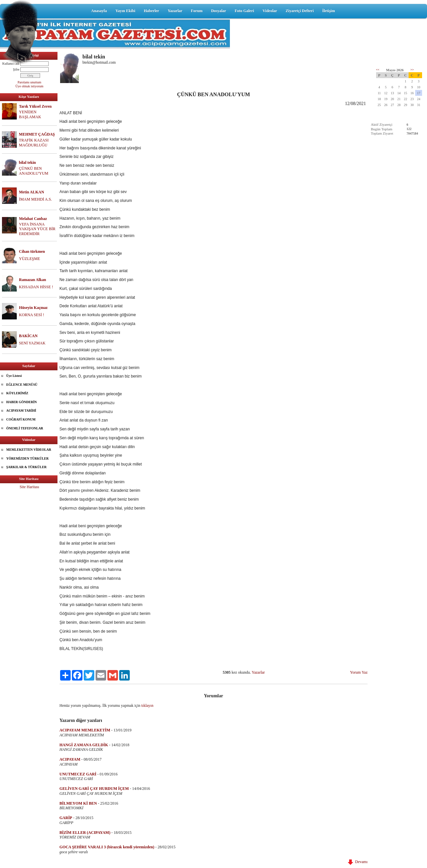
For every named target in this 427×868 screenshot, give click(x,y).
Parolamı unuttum (30, 82)
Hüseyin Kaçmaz (33, 308)
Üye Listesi (14, 376)
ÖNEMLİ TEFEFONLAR (25, 428)
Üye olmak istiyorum (29, 86)
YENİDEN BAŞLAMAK (30, 114)
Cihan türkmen (32, 251)
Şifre (16, 69)
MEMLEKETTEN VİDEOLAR (29, 450)
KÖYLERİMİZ (17, 393)
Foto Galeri (244, 11)
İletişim (329, 11)
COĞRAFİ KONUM (21, 419)
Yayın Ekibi (125, 11)
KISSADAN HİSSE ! (36, 287)
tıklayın (147, 705)
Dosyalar (218, 11)
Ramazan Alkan (33, 280)
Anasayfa (99, 11)
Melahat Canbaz (33, 219)
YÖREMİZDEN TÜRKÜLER (27, 458)
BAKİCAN (28, 336)
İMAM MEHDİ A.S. (35, 199)
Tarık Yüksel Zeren (35, 106)
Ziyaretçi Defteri (300, 11)
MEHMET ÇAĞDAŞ (37, 134)
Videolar (270, 11)
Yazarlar (175, 11)
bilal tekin (28, 163)
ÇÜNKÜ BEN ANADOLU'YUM (34, 171)
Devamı (358, 862)
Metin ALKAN (32, 192)
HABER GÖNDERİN (22, 402)
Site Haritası (30, 487)
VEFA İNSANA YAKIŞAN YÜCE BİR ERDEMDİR (37, 229)
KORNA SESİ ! (32, 315)
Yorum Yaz (359, 672)
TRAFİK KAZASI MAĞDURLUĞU (34, 143)
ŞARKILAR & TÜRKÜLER (26, 467)
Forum (197, 11)
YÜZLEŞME (30, 259)
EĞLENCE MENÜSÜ (22, 385)
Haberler (152, 11)
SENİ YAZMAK (32, 343)
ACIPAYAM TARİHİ (21, 411)
